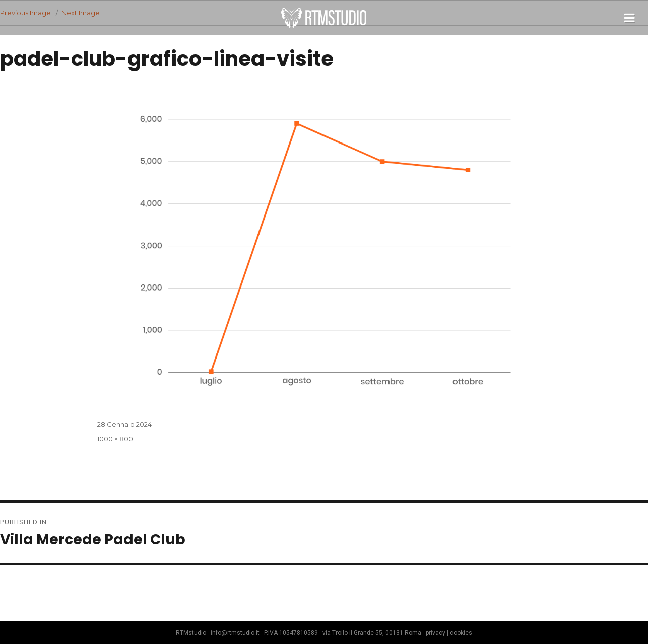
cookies (461, 633)
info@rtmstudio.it (235, 633)
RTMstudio (324, 17)
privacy (436, 633)
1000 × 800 (115, 439)
